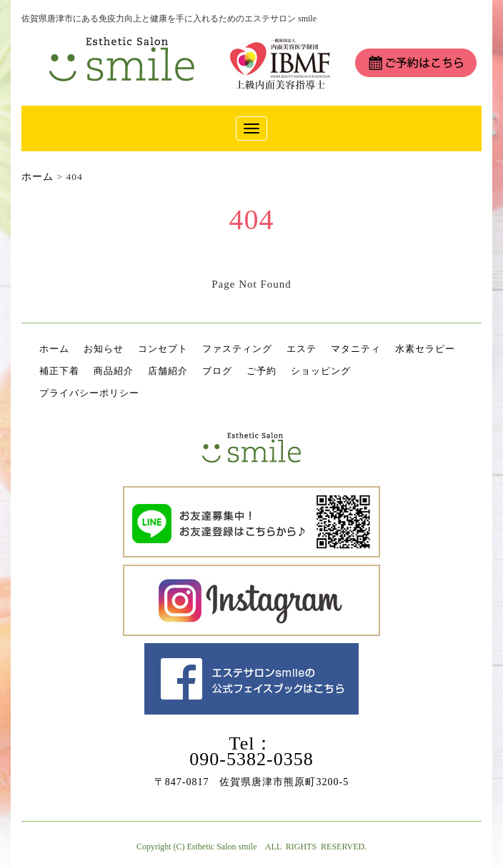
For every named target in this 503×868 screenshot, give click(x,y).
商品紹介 (114, 371)
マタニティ (356, 349)
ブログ (217, 371)
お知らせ (104, 349)
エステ (302, 349)
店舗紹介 (168, 371)
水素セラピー (425, 349)
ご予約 (262, 371)
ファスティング (237, 349)
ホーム (54, 349)
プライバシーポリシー (89, 393)
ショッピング (321, 371)
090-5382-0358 (251, 759)
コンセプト (163, 349)
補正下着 (59, 371)
